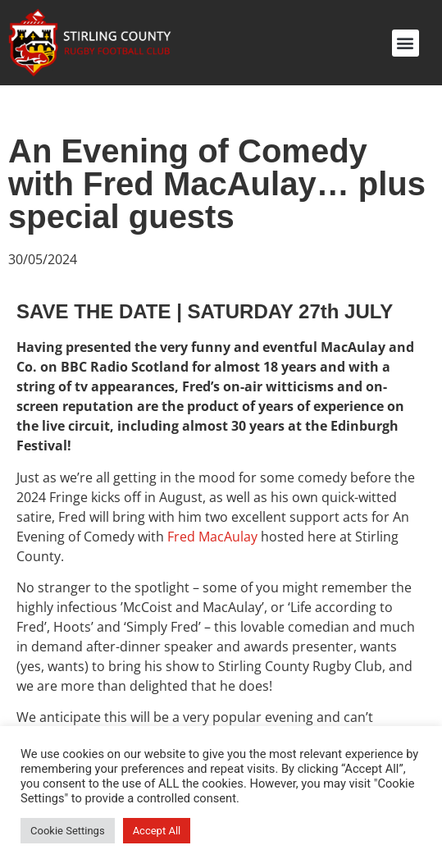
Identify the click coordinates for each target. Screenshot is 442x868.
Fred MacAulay (212, 537)
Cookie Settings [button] (68, 831)
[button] (406, 43)
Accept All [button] (157, 831)
